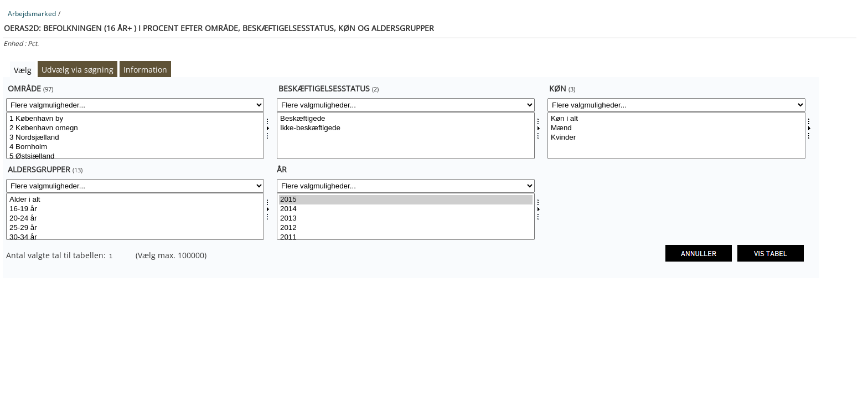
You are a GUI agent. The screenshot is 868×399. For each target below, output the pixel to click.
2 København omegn (135, 128)
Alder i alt (135, 200)
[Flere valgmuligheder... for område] (135, 105)
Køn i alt (676, 119)
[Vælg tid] (406, 216)
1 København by (135, 119)
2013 (406, 219)
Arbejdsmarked (32, 14)
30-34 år (135, 237)
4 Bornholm (135, 147)
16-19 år (135, 209)
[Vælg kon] (676, 135)
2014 (406, 209)
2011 (406, 237)
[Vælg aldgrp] (135, 216)
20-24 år (135, 219)
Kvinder (676, 138)
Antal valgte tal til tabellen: (57, 255)
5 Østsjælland (135, 157)
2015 (406, 200)
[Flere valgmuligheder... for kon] (676, 105)
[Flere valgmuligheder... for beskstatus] (406, 105)
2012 (406, 228)
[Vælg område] (135, 135)
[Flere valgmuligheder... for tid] (406, 186)
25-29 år (135, 228)
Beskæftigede (406, 119)
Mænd (676, 128)
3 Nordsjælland (135, 138)
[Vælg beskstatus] (406, 135)
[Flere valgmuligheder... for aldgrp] (135, 186)
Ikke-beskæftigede (406, 128)
